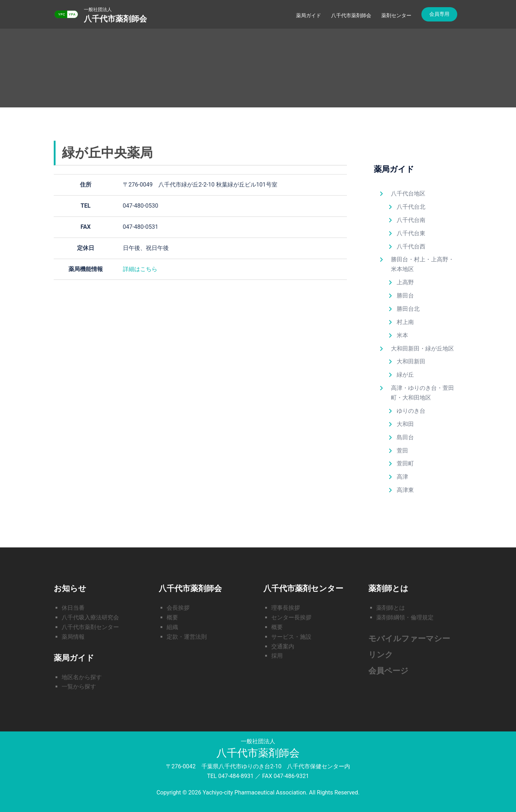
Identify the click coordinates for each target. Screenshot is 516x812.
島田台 (405, 437)
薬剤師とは (391, 608)
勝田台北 (408, 309)
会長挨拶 (178, 608)
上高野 (405, 282)
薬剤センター (396, 15)
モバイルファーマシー (409, 639)
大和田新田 (411, 361)
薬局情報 (73, 637)
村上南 (405, 322)
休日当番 (73, 608)
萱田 (402, 451)
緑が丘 (405, 375)
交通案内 (283, 646)
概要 (172, 617)
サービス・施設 (291, 637)
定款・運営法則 (187, 637)
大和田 (405, 424)
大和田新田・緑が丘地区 (422, 349)
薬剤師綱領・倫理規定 (405, 617)
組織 (172, 627)
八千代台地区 (408, 194)
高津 (402, 477)
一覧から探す (79, 687)
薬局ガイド (309, 15)
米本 (402, 335)
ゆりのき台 (411, 411)
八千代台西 (411, 246)
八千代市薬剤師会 (115, 19)
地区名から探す (82, 677)
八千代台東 (411, 233)
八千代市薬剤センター (90, 627)
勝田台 (405, 296)
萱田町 (405, 463)
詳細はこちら (140, 269)
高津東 (405, 490)
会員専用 (439, 14)
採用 (277, 656)
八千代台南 (411, 220)
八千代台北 (411, 207)
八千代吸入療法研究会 (90, 617)
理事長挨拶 (286, 608)
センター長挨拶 (291, 617)
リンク (381, 655)
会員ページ (388, 671)
